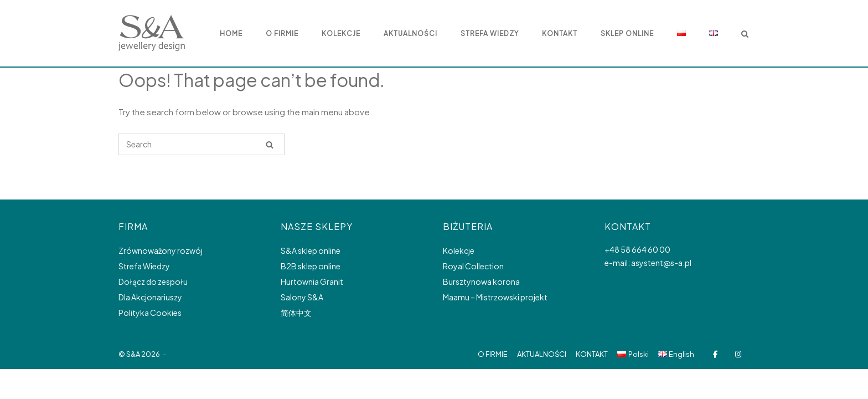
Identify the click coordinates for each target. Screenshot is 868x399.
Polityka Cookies (150, 313)
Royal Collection (473, 266)
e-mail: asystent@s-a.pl (648, 263)
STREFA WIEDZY (490, 34)
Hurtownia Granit (312, 282)
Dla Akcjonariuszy (150, 297)
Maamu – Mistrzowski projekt (495, 297)
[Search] (270, 144)
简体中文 (296, 313)
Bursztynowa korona (481, 282)
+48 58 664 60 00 (637, 249)
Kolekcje (459, 250)
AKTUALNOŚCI (410, 34)
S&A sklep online (311, 250)
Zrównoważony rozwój (161, 250)
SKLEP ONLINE (627, 34)
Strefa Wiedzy (144, 266)
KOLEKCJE (341, 34)
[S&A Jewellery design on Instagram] (738, 354)
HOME (231, 34)
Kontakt (560, 34)
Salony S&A (302, 297)
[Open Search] (745, 35)
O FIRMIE (282, 34)
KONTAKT (592, 354)
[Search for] (201, 144)
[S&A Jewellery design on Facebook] (715, 354)
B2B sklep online (311, 266)
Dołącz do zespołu (153, 282)
